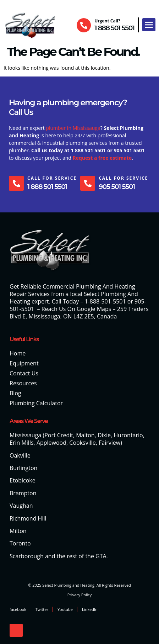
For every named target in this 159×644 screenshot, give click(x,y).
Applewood (51, 443)
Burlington (23, 468)
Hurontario (128, 435)
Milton (18, 531)
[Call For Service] (16, 183)
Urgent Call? (107, 21)
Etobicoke (23, 480)
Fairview (109, 443)
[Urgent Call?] (84, 25)
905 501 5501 (117, 187)
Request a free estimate (102, 158)
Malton (85, 435)
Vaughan (21, 506)
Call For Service (52, 178)
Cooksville (82, 443)
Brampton (23, 493)
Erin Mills (22, 443)
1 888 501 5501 (114, 28)
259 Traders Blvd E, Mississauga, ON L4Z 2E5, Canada (79, 313)
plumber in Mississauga (73, 128)
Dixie (104, 435)
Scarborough (27, 556)
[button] (149, 25)
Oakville (20, 455)
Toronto (20, 543)
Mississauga (25, 435)
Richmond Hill (28, 518)
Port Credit (59, 435)
